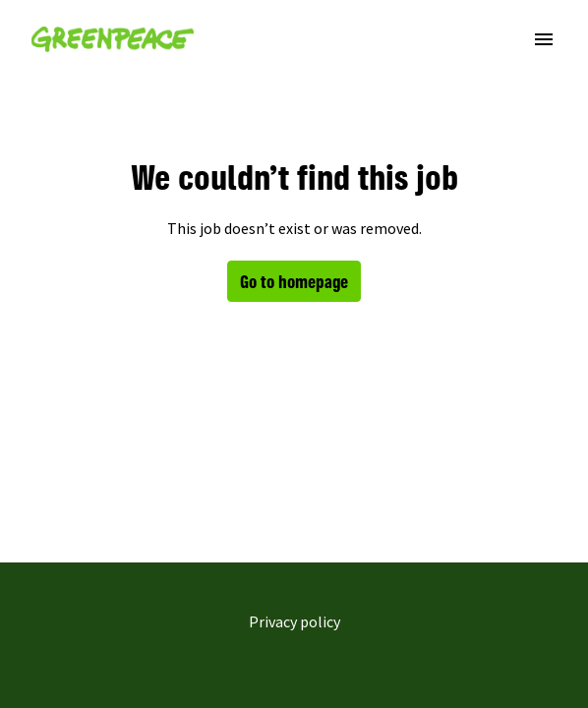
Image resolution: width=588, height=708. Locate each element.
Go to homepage (294, 281)
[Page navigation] (544, 39)
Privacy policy (294, 621)
